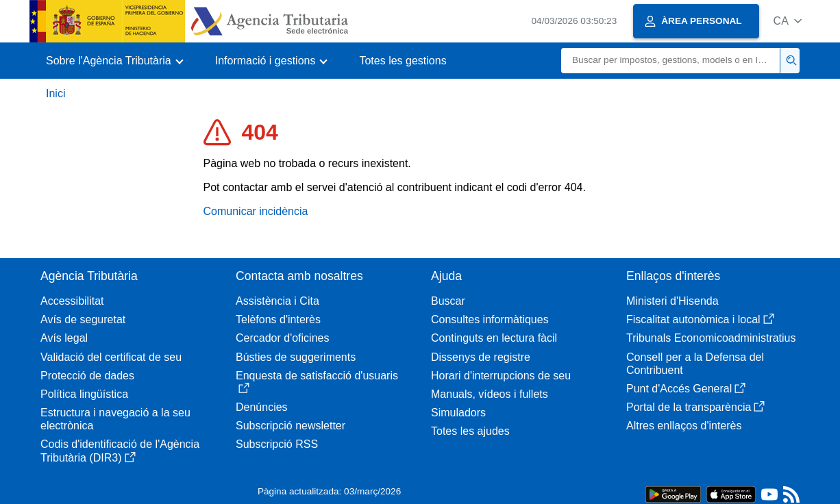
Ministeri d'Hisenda (672, 301)
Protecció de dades (87, 376)
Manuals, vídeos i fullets (490, 394)
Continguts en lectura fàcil (494, 338)
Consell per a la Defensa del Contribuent (695, 364)
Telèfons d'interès (278, 319)
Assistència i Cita (277, 301)
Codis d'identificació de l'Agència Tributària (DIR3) (120, 451)
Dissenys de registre (481, 357)
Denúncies (262, 407)
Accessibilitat (72, 301)
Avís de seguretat (83, 319)
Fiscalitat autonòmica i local (700, 319)
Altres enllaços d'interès (684, 426)
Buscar (448, 301)
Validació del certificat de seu (111, 357)
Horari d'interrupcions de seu (501, 376)
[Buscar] (671, 61)
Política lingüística (84, 394)
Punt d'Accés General (686, 389)
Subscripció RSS (277, 444)
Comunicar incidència (256, 211)
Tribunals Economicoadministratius (711, 338)
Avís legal (64, 338)
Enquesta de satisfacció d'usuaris (317, 382)
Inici (55, 93)
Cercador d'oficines (282, 338)
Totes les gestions (403, 61)
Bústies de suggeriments (296, 357)
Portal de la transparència (695, 407)
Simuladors (458, 413)
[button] (788, 21)
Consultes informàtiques (490, 319)
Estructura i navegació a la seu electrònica (115, 419)
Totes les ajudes (470, 431)
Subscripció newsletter (291, 426)
